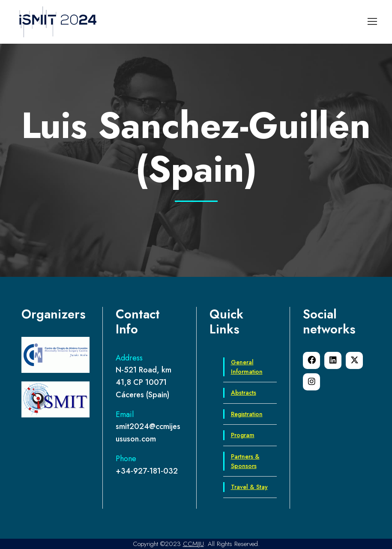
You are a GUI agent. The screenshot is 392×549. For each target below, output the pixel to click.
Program (243, 435)
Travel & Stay (249, 487)
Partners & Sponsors (245, 461)
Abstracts (244, 393)
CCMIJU (193, 544)
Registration (247, 414)
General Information (247, 367)
